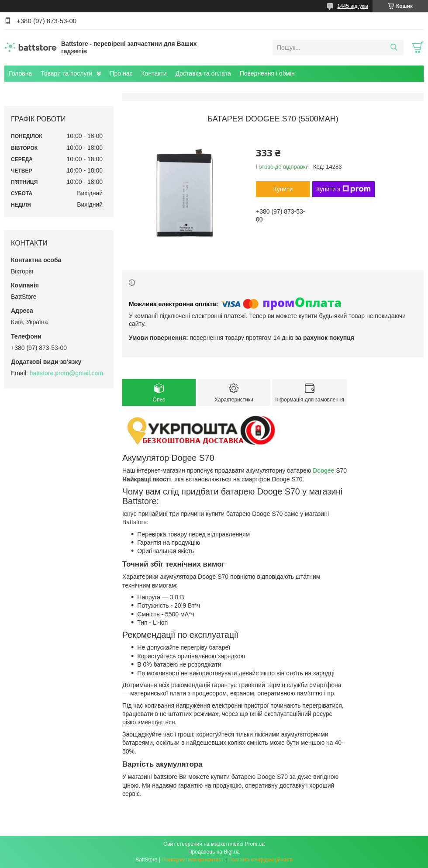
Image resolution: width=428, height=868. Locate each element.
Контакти (154, 73)
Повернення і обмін (267, 73)
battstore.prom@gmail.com (66, 373)
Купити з (343, 189)
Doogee (323, 470)
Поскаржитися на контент (193, 860)
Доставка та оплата (203, 73)
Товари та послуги (66, 73)
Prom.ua (255, 844)
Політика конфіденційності (260, 860)
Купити (283, 189)
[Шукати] (394, 48)
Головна (20, 73)
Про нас (121, 73)
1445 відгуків (353, 6)
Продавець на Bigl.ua (214, 852)
